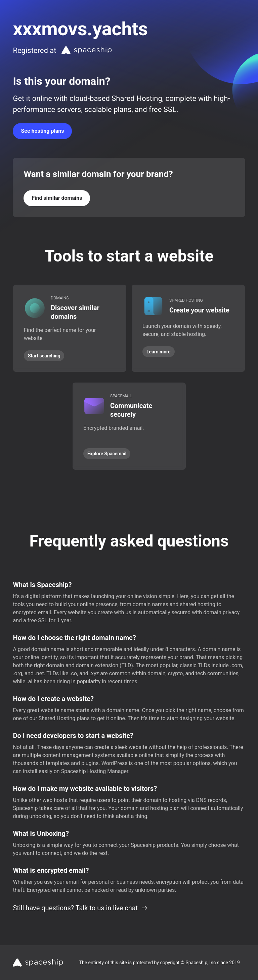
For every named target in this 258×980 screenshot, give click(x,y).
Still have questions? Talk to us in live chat (80, 908)
